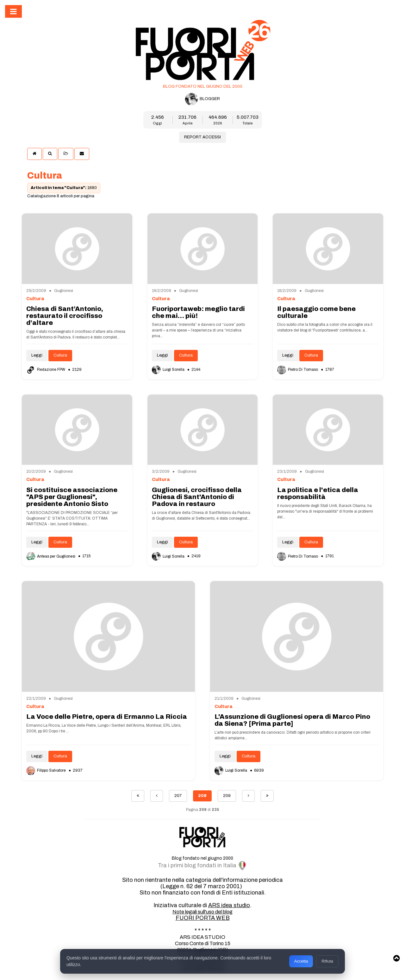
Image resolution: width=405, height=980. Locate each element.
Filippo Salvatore (47, 770)
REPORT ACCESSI (202, 137)
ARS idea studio (229, 905)
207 (178, 796)
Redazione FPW (46, 370)
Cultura (60, 355)
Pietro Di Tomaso (298, 370)
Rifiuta (327, 961)
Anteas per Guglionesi (51, 556)
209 (227, 796)
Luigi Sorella (169, 370)
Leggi (37, 355)
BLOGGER (202, 99)
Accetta (301, 961)
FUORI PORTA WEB (203, 918)
